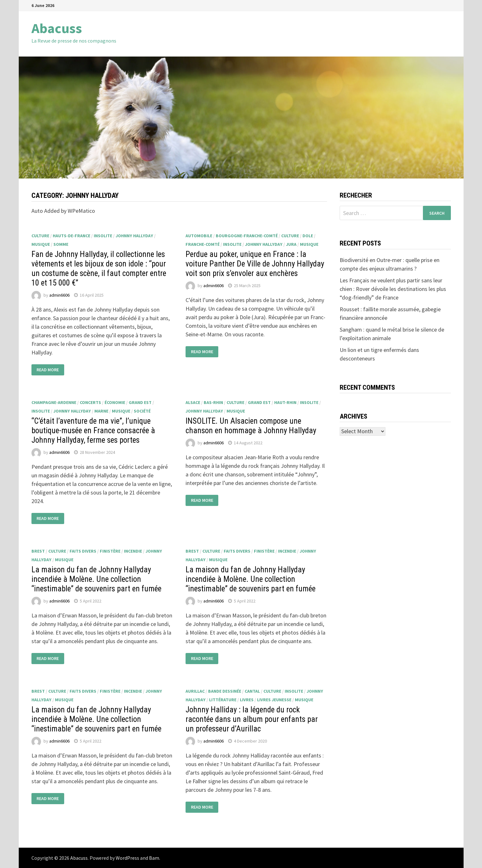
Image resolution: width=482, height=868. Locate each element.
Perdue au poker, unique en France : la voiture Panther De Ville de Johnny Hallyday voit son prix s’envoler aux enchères (255, 264)
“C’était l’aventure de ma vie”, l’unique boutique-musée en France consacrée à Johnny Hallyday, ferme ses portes (93, 431)
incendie (133, 551)
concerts (90, 402)
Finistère (110, 551)
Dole (308, 236)
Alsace (193, 402)
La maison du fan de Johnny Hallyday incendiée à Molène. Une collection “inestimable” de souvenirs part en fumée (96, 579)
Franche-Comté (203, 244)
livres (247, 700)
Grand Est (140, 402)
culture (40, 236)
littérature (223, 700)
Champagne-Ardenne (54, 402)
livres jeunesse (274, 700)
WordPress (127, 858)
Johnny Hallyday (134, 236)
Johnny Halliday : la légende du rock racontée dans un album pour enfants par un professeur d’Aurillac (252, 719)
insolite (103, 236)
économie (115, 402)
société (142, 411)
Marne (101, 411)
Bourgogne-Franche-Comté (247, 236)
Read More (48, 370)
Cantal (252, 691)
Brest (38, 551)
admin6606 (59, 295)
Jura (291, 244)
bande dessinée (225, 691)
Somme (61, 244)
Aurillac (195, 691)
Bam (154, 858)
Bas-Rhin (213, 402)
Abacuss (57, 28)
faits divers (83, 551)
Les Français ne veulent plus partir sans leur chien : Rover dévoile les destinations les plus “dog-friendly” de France (393, 289)
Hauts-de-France (71, 236)
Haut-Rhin (285, 402)
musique (41, 244)
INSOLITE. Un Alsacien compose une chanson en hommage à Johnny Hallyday (251, 426)
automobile (199, 236)
